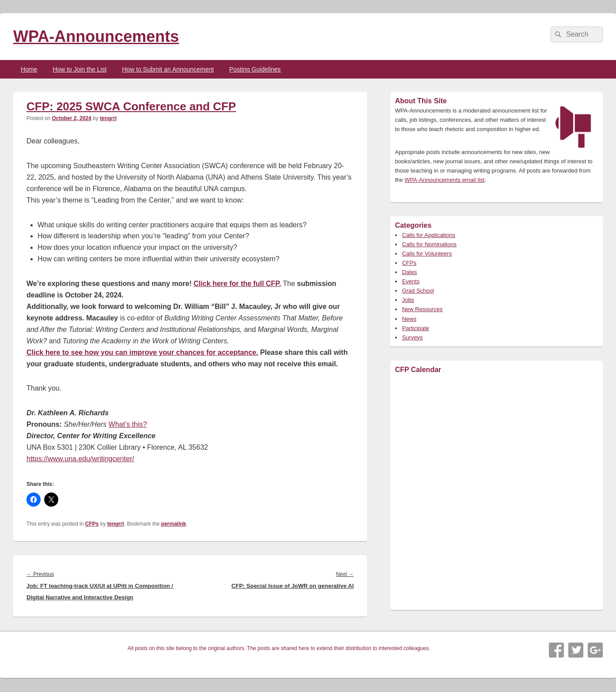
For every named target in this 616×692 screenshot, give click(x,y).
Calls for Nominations (429, 244)
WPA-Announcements (96, 36)
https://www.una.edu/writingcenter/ (80, 459)
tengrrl (108, 118)
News (409, 319)
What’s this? (128, 424)
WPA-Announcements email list (444, 180)
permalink (174, 524)
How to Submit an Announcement (168, 69)
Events (411, 281)
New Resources (422, 309)
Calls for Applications (429, 235)
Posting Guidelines (255, 69)
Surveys (412, 337)
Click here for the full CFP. (237, 284)
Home (29, 69)
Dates (409, 272)
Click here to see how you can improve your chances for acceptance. (142, 352)
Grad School (418, 291)
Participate (415, 328)
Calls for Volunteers (427, 254)
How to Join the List (79, 69)
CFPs (92, 524)
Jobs (408, 300)
